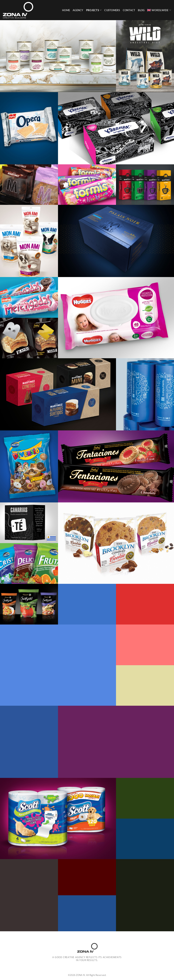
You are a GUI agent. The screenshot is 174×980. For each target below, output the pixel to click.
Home (66, 10)
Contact (129, 10)
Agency (78, 10)
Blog (141, 10)
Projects (94, 10)
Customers (112, 10)
